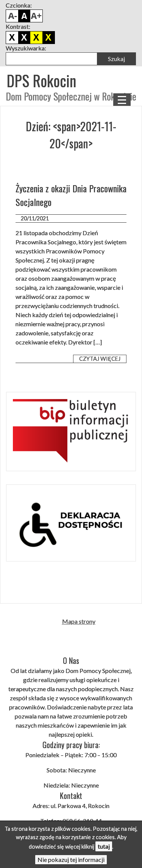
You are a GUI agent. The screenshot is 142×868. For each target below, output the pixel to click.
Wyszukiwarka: (26, 48)
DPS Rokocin (41, 80)
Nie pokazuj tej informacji (71, 859)
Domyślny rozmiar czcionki (24, 16)
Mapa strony (79, 621)
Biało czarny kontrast (24, 38)
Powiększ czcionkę (36, 16)
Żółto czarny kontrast (48, 38)
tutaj (104, 846)
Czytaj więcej (100, 359)
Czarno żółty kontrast (36, 38)
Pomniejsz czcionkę (12, 16)
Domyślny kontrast (12, 38)
